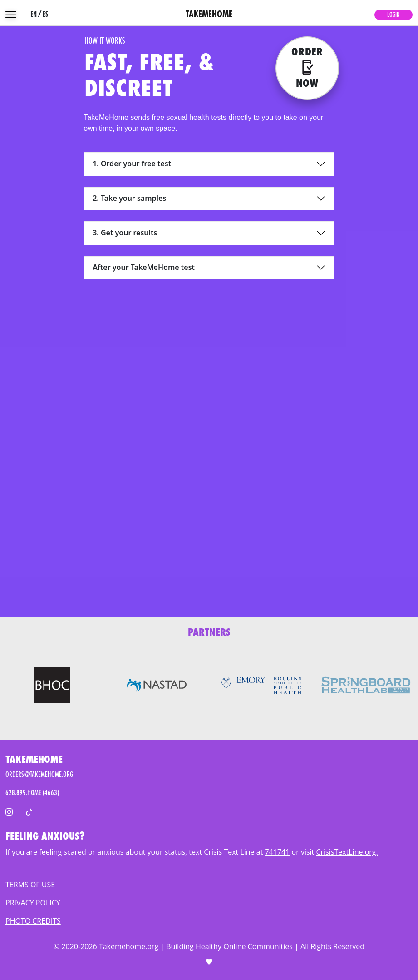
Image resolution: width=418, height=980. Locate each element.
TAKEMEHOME (209, 14)
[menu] (11, 15)
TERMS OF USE (30, 885)
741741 (278, 852)
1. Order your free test (132, 164)
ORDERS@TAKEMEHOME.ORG (39, 775)
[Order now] (307, 68)
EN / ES (39, 15)
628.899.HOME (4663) (32, 793)
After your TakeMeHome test (144, 267)
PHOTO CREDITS (33, 921)
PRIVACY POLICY (33, 903)
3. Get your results (125, 233)
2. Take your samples (129, 198)
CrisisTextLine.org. (347, 852)
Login (393, 15)
